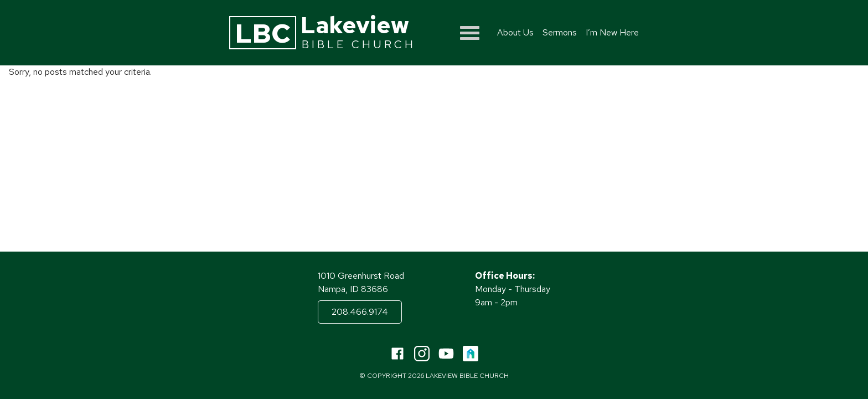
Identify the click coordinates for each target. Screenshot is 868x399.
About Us (515, 32)
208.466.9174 (360, 312)
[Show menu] (470, 33)
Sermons (560, 32)
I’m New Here (612, 32)
